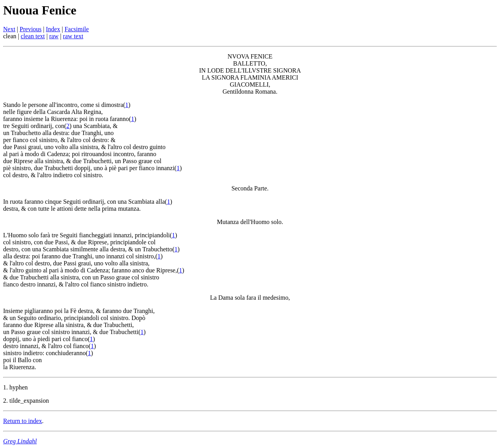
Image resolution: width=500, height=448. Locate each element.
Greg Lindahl (20, 441)
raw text (73, 36)
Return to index (23, 421)
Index (53, 29)
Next (9, 29)
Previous (30, 29)
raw (54, 36)
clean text (33, 36)
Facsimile (77, 29)
